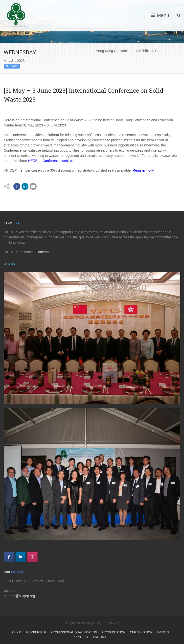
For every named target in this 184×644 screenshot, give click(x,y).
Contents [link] (43, 252)
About (16, 632)
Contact (81, 637)
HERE (32, 161)
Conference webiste (58, 161)
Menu (160, 15)
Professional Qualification (74, 632)
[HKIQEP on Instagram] (32, 557)
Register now (143, 170)
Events (163, 632)
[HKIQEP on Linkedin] (21, 557)
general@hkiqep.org (19, 596)
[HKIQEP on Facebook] (9, 557)
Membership (36, 632)
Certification (141, 632)
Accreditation (114, 632)
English (100, 637)
